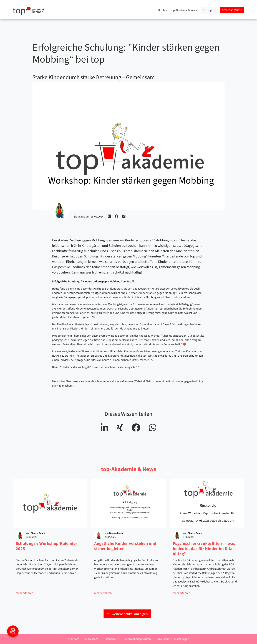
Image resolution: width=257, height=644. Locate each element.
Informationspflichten (138, 639)
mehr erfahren (24, 593)
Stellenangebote (232, 10)
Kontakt (163, 10)
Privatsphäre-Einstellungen (173, 639)
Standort (73, 639)
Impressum (91, 639)
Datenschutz (111, 639)
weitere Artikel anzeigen (127, 614)
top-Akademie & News (184, 10)
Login (208, 10)
